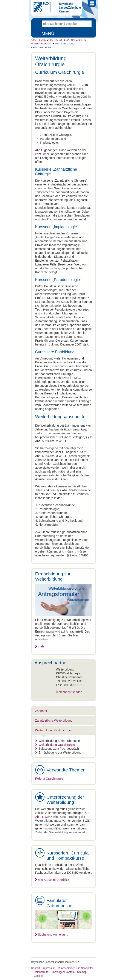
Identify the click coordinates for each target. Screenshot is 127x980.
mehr (41, 646)
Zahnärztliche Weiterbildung (54, 721)
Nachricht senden (71, 692)
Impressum (49, 968)
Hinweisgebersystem (63, 972)
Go (88, 24)
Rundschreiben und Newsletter (76, 968)
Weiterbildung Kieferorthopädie (58, 741)
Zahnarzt (56, 40)
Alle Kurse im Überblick (54, 880)
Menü (48, 33)
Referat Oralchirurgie (49, 779)
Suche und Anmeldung (53, 934)
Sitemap (82, 972)
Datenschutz (41, 972)
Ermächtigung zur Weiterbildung (58, 752)
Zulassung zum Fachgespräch (57, 749)
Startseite (39, 40)
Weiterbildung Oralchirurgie (53, 730)
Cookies (39, 976)
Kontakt (36, 968)
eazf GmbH (43, 154)
